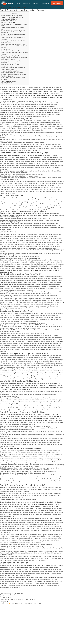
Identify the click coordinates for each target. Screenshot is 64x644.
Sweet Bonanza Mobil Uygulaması (12, 16)
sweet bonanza (38, 131)
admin (21, 593)
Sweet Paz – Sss (7, 66)
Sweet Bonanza (15, 595)
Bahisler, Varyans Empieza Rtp (11, 56)
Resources (45, 3)
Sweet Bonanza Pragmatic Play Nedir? (13, 44)
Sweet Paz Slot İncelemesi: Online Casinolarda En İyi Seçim (12, 18)
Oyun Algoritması (7, 83)
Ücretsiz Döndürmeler (8, 22)
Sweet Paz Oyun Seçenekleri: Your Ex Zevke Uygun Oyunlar (13, 68)
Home (18, 3)
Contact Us (57, 3)
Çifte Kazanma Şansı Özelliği (10, 64)
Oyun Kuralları (6, 49)
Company (36, 3)
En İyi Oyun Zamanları (8, 59)
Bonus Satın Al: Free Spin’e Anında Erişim (14, 58)
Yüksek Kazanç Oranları (9, 81)
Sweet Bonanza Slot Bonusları (11, 51)
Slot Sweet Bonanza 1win (9, 21)
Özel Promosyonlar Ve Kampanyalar (13, 73)
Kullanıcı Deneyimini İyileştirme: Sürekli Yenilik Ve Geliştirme (14, 75)
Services (26, 3)
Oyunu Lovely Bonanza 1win (10, 71)
